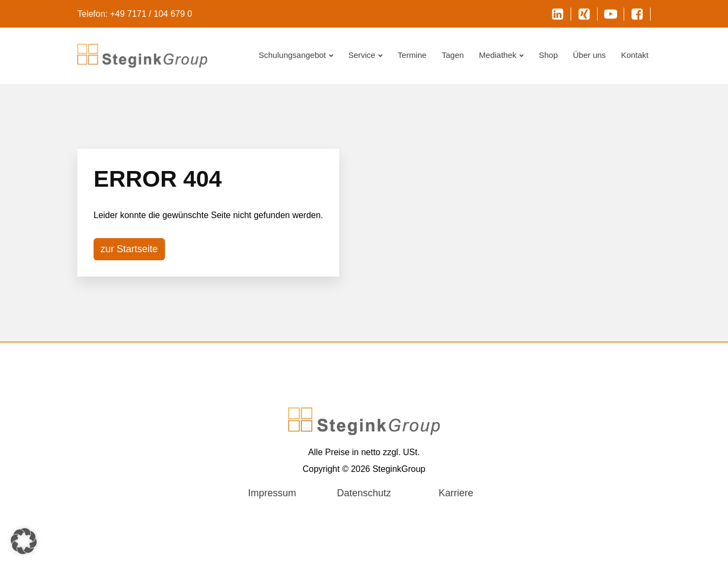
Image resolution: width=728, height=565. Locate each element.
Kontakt (635, 55)
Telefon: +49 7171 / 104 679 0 (135, 14)
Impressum (272, 493)
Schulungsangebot (296, 55)
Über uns (589, 55)
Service (365, 55)
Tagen (453, 55)
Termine (412, 55)
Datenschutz (364, 493)
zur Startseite (129, 249)
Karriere (456, 493)
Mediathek (502, 55)
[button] (24, 541)
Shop (548, 55)
